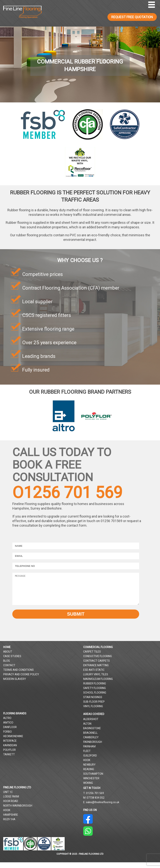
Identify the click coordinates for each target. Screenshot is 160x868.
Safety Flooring (95, 694)
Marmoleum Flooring (98, 685)
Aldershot (91, 725)
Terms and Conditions (18, 676)
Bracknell (90, 738)
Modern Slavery (15, 685)
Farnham (89, 752)
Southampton (93, 779)
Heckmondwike (13, 742)
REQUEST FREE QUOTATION (132, 17)
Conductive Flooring (98, 662)
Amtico (8, 728)
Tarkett (9, 760)
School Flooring (95, 698)
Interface (10, 746)
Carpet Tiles (92, 657)
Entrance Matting (96, 671)
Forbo (7, 737)
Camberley (91, 743)
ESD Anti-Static (94, 676)
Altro (7, 724)
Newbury (89, 770)
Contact (9, 671)
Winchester (91, 784)
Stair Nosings (93, 703)
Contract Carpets (96, 666)
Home (7, 653)
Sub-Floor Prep (94, 707)
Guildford (90, 761)
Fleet (87, 757)
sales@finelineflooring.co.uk (103, 808)
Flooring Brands (15, 719)
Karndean (10, 751)
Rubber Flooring (95, 689)
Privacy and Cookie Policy (21, 680)
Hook (87, 766)
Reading (89, 775)
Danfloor (10, 733)
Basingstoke (92, 734)
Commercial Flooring (98, 653)
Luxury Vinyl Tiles (96, 680)
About (8, 657)
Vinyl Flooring (93, 712)
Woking (88, 789)
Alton (87, 729)
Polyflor (9, 756)
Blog (7, 666)
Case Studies (12, 662)
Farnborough (93, 748)
